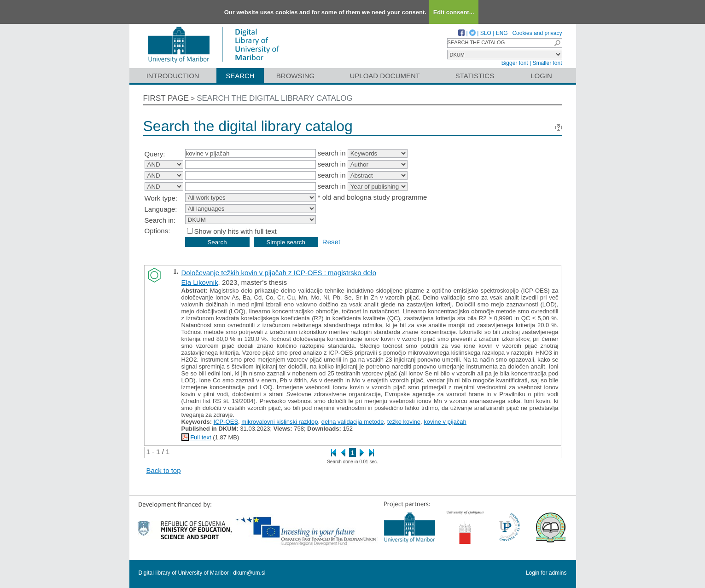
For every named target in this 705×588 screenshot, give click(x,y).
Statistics (475, 76)
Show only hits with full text (236, 231)
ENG (502, 33)
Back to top (164, 470)
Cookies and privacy (537, 33)
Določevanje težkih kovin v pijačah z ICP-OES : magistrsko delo (279, 273)
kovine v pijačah (445, 422)
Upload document (385, 76)
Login (541, 76)
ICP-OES (226, 422)
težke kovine (404, 422)
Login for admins (546, 573)
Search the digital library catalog (275, 98)
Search (240, 76)
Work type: (161, 198)
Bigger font (515, 63)
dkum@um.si (249, 573)
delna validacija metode (353, 422)
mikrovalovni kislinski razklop (280, 422)
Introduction (173, 76)
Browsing (295, 76)
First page (166, 98)
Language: (161, 209)
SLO (486, 33)
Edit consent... (454, 12)
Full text (201, 437)
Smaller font (547, 63)
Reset (331, 242)
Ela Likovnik (200, 282)
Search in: (160, 220)
